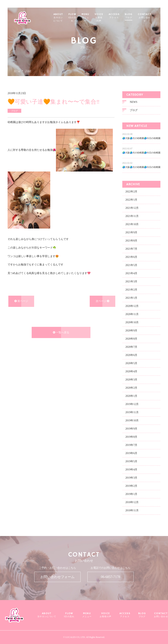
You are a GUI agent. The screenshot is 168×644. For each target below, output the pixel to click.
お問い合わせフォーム (57, 577)
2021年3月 (131, 282)
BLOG (135, 16)
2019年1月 (131, 495)
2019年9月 (131, 429)
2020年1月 (131, 397)
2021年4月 (131, 274)
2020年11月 (132, 315)
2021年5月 (131, 266)
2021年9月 (131, 233)
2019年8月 (131, 438)
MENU (92, 18)
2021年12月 (132, 209)
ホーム (17, 71)
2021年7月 (131, 250)
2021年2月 (131, 290)
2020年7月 (131, 348)
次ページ (103, 302)
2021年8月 (131, 241)
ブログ (28, 71)
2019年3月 (131, 478)
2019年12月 (132, 405)
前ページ (21, 302)
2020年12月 (132, 307)
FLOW (79, 18)
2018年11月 (132, 511)
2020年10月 (132, 323)
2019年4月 (131, 470)
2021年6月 (131, 258)
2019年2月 (131, 487)
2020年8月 (131, 339)
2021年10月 (132, 225)
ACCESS (120, 16)
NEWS (133, 103)
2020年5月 (131, 364)
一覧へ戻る (61, 333)
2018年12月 (132, 503)
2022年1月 (131, 201)
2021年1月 (131, 299)
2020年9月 (131, 331)
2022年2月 (131, 192)
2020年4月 (131, 372)
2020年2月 (131, 389)
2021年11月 (132, 217)
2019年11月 (132, 413)
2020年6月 (131, 356)
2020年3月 (131, 380)
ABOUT (64, 18)
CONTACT (151, 18)
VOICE (105, 18)
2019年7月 (131, 446)
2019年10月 (132, 421)
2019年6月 (131, 454)
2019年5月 (131, 462)
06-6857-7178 (111, 577)
